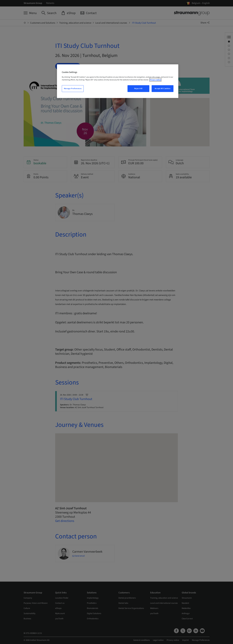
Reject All (138, 89)
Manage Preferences (73, 89)
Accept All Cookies (163, 89)
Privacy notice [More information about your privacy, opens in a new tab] (155, 80)
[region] (118, 81)
